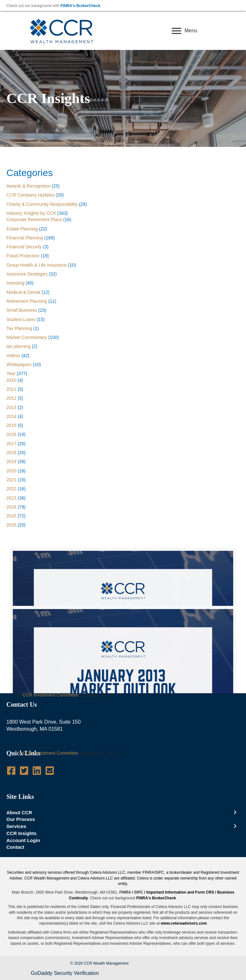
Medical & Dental (23, 292)
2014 (11, 416)
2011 (11, 389)
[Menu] (184, 31)
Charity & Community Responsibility (42, 204)
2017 (11, 444)
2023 (11, 498)
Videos (13, 356)
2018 (11, 453)
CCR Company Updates (30, 195)
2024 (11, 507)
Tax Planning (19, 328)
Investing (15, 283)
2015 (11, 425)
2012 (11, 398)
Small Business (22, 310)
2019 (11, 462)
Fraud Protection (23, 256)
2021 (11, 480)
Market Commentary (27, 337)
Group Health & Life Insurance (37, 265)
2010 (11, 380)
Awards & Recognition (28, 186)
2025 (11, 516)
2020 (11, 471)
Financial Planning (25, 238)
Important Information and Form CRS (180, 892)
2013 (11, 407)
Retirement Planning (27, 301)
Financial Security (24, 247)
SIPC (139, 892)
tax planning (19, 346)
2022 (11, 489)
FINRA (125, 892)
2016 (11, 434)
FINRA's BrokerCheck (80, 6)
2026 (11, 525)
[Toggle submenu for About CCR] (235, 813)
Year (11, 374)
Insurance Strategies (27, 274)
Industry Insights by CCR (31, 213)
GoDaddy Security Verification (65, 973)
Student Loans (21, 319)
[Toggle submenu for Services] (235, 826)
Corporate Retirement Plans (34, 220)
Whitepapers (19, 365)
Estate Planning (22, 229)
